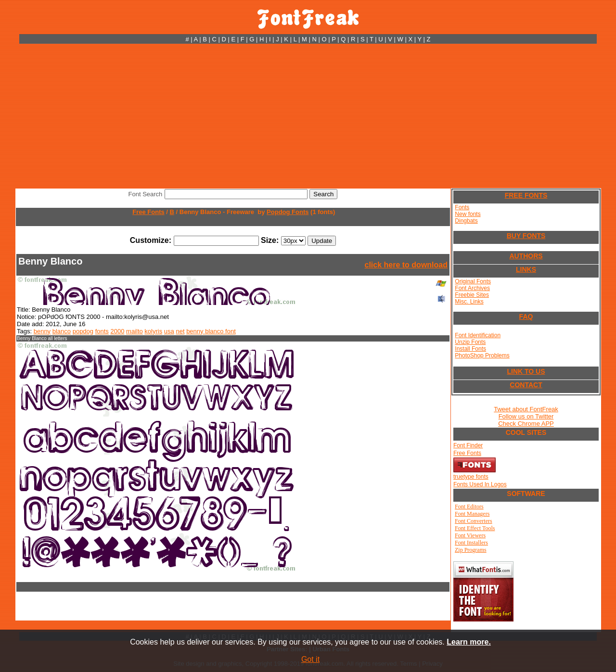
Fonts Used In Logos (480, 484)
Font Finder (468, 445)
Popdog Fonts (288, 212)
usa (169, 331)
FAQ (526, 317)
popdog (83, 331)
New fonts (468, 214)
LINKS (526, 269)
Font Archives (472, 288)
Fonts (462, 207)
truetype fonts (471, 477)
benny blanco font (211, 331)
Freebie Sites (472, 295)
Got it (310, 659)
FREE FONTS (526, 195)
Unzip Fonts (470, 342)
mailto (135, 331)
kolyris (153, 331)
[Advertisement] (308, 116)
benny (42, 331)
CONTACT (526, 385)
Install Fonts (470, 349)
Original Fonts (473, 281)
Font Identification (478, 335)
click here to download (406, 265)
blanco (62, 331)
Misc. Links (469, 302)
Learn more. (469, 642)
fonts (102, 331)
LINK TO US (526, 371)
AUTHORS (526, 256)
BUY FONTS (526, 236)
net (180, 331)
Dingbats (466, 221)
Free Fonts (148, 212)
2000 (118, 331)
